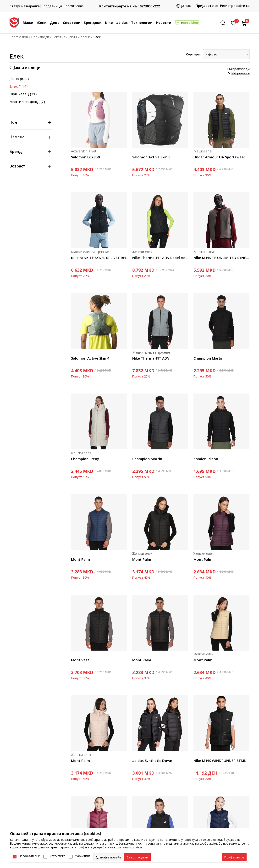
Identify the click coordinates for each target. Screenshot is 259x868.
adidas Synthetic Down (152, 760)
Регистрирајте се (235, 6)
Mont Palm (80, 559)
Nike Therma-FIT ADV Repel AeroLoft (160, 258)
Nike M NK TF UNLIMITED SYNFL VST (221, 258)
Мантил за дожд (27, 102)
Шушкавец (23, 94)
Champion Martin (208, 358)
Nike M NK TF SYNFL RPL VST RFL (99, 258)
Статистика (58, 856)
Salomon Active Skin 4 (90, 358)
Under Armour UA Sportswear (219, 157)
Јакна (19, 79)
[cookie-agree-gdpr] (137, 857)
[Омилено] (234, 23)
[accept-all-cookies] (234, 857)
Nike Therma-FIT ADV (151, 358)
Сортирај (193, 54)
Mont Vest (80, 660)
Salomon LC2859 (85, 157)
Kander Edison (206, 459)
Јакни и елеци (79, 37)
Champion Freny (85, 459)
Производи (40, 37)
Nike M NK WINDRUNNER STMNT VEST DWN (221, 760)
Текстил (59, 37)
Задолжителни (30, 856)
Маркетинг (83, 856)
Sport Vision (19, 37)
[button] (225, 23)
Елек (19, 86)
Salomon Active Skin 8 (151, 157)
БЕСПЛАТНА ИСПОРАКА (130, 2)
